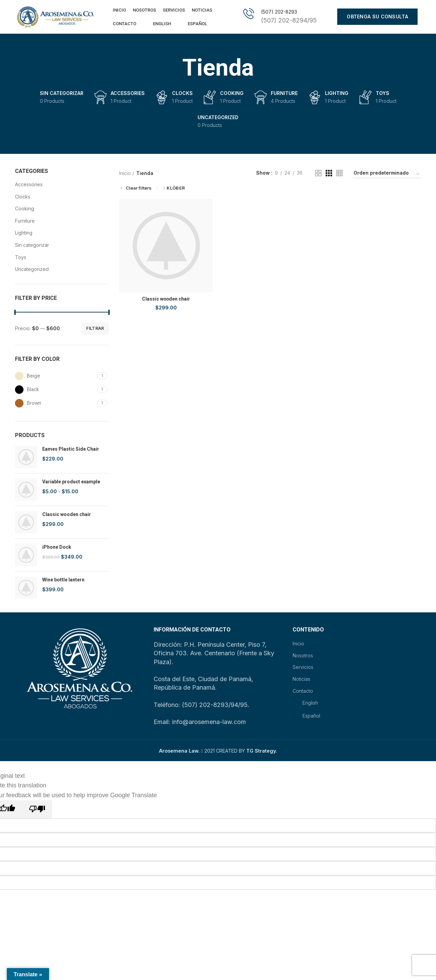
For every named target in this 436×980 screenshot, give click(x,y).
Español (192, 24)
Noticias (301, 679)
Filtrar (95, 329)
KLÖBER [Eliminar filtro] (176, 189)
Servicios (303, 668)
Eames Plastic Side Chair (71, 449)
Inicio (125, 173)
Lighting (24, 233)
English (157, 24)
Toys (21, 258)
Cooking (25, 209)
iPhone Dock (57, 547)
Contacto (303, 691)
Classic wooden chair (67, 515)
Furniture (25, 221)
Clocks (23, 197)
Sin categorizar (32, 245)
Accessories (29, 185)
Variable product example (71, 482)
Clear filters (139, 189)
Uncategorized (32, 269)
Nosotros (303, 656)
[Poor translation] (37, 810)
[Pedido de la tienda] (387, 174)
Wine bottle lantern (63, 580)
